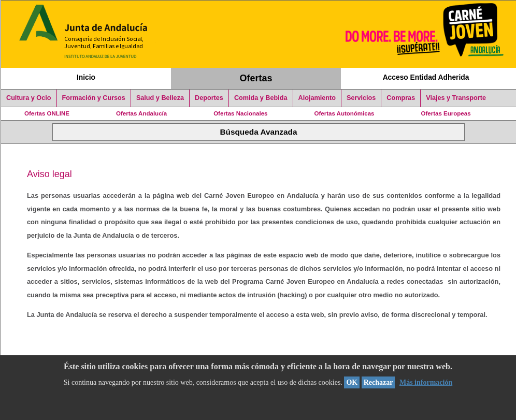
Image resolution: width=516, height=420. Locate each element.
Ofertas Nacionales (240, 113)
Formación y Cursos (94, 98)
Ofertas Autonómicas (344, 113)
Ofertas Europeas (446, 113)
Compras (401, 98)
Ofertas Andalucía (141, 113)
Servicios (361, 98)
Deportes (209, 98)
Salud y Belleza (160, 98)
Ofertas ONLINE (47, 113)
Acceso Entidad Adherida (426, 77)
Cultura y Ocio (29, 98)
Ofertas (256, 78)
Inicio (86, 77)
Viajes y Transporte (456, 98)
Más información (426, 382)
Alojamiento (317, 98)
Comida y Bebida (261, 98)
